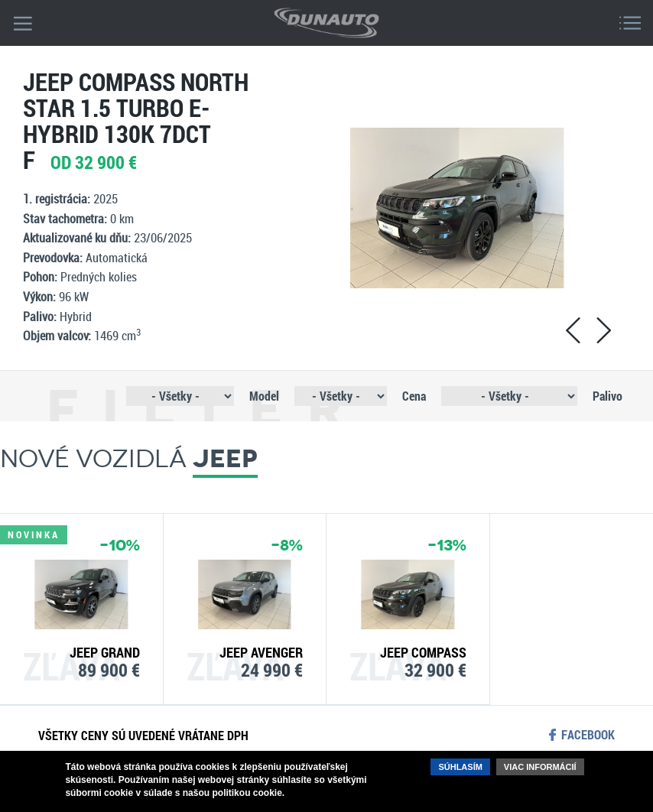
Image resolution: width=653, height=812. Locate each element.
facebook (588, 735)
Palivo (608, 396)
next (603, 330)
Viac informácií (540, 767)
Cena (414, 396)
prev (573, 330)
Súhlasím (460, 767)
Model (264, 396)
